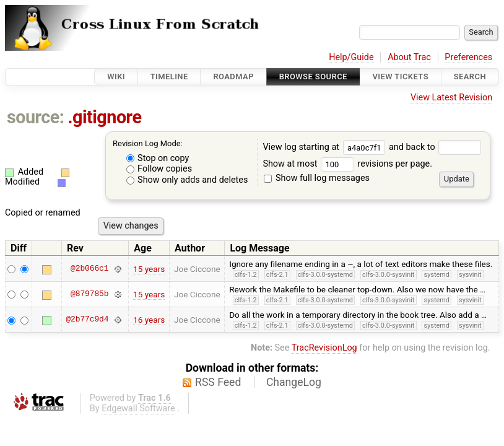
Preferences (468, 57)
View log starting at (326, 147)
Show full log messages (317, 178)
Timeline (169, 77)
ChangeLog (294, 382)
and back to (435, 147)
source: (36, 117)
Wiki (116, 77)
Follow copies (159, 169)
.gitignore (104, 117)
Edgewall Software (138, 409)
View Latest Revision (451, 98)
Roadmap (233, 77)
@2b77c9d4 (87, 320)
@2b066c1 (89, 269)
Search (470, 77)
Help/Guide (351, 57)
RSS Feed (218, 382)
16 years (149, 320)
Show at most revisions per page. (347, 164)
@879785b (89, 294)
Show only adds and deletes (187, 180)
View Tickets (401, 77)
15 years (149, 269)
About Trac (409, 57)
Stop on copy (158, 158)
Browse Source (313, 77)
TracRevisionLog (324, 348)
